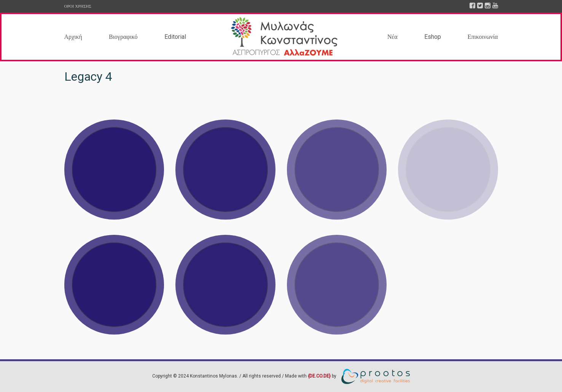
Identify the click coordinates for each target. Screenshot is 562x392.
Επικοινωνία (483, 37)
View (114, 170)
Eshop (433, 37)
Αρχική (73, 37)
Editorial (175, 37)
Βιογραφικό (123, 37)
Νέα (392, 37)
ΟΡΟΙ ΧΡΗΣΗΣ (78, 6)
